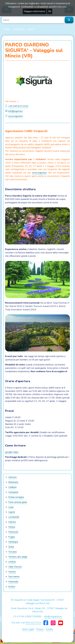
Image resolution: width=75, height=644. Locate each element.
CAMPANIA (13, 492)
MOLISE (12, 527)
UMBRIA (12, 562)
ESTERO (12, 587)
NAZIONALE (13, 582)
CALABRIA (12, 487)
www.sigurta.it (15, 116)
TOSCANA (12, 552)
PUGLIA (12, 537)
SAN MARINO (14, 577)
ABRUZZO (13, 477)
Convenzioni (19, 29)
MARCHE (12, 522)
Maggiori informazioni (35, 11)
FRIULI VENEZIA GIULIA (18, 502)
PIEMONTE (13, 532)
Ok (50, 11)
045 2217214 (33, 623)
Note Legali (28, 629)
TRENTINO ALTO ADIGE (18, 557)
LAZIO (11, 507)
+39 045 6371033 (18, 106)
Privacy (40, 629)
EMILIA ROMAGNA (16, 497)
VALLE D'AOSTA (15, 567)
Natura (30, 29)
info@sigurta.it (15, 111)
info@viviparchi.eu (53, 617)
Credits (49, 629)
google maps (12, 452)
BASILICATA (13, 482)
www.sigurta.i (39, 173)
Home (7, 29)
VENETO (12, 572)
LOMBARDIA (14, 517)
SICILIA (11, 547)
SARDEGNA (13, 542)
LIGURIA (12, 512)
